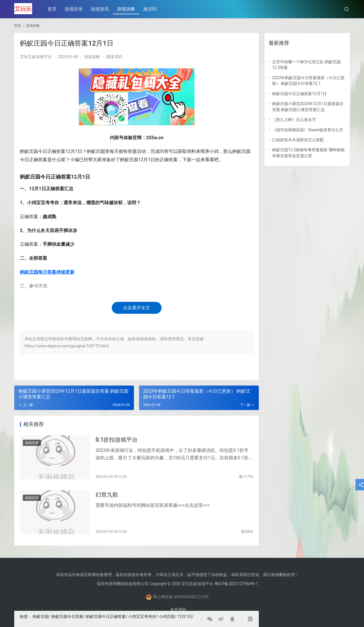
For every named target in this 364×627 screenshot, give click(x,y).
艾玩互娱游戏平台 (36, 57)
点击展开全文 (136, 308)
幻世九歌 (107, 495)
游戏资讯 (100, 9)
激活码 (150, 9)
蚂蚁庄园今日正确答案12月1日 (299, 94)
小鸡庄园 (167, 616)
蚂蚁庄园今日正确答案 (106, 616)
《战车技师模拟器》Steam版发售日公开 (308, 130)
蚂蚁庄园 (41, 616)
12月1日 (185, 616)
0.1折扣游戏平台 (117, 440)
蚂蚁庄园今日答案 (67, 616)
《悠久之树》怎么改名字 (294, 120)
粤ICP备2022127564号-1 (236, 584)
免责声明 (178, 610)
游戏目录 (74, 9)
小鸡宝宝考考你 (142, 616)
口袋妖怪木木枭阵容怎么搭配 (298, 140)
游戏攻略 (127, 9)
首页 (53, 9)
